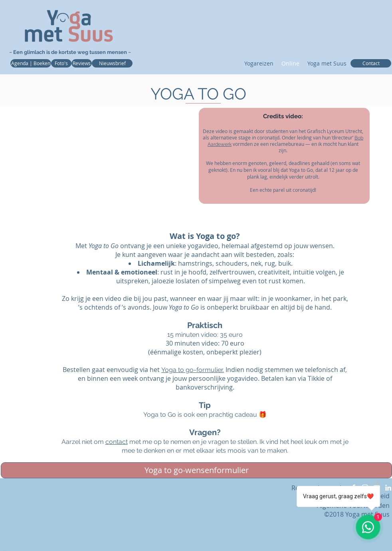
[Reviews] (82, 63)
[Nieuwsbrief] (112, 63)
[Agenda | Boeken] (31, 63)
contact (117, 442)
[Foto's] (61, 63)
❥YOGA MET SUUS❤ (298, 21)
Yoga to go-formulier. (193, 370)
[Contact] (371, 63)
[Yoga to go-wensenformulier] (196, 470)
